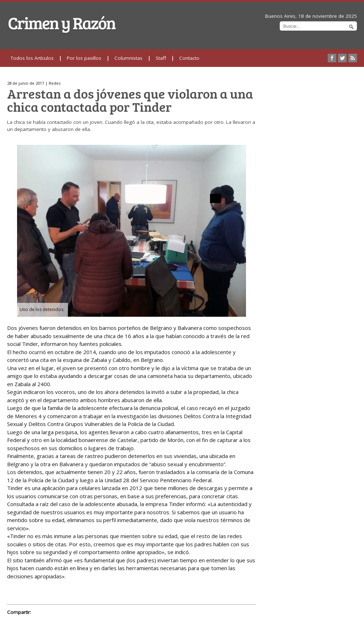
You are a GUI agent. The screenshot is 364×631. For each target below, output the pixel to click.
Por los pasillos (84, 58)
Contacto (189, 58)
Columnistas (129, 58)
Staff (161, 58)
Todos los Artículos (32, 58)
